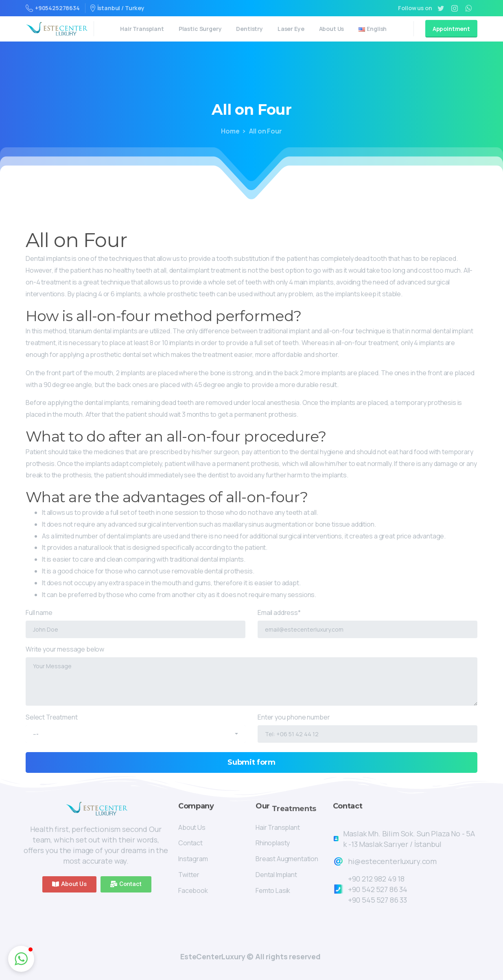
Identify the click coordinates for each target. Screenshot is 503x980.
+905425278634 (53, 8)
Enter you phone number (367, 728)
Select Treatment (136, 725)
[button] (69, 884)
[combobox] (136, 734)
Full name (136, 623)
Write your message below (251, 675)
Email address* (367, 623)
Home (230, 131)
